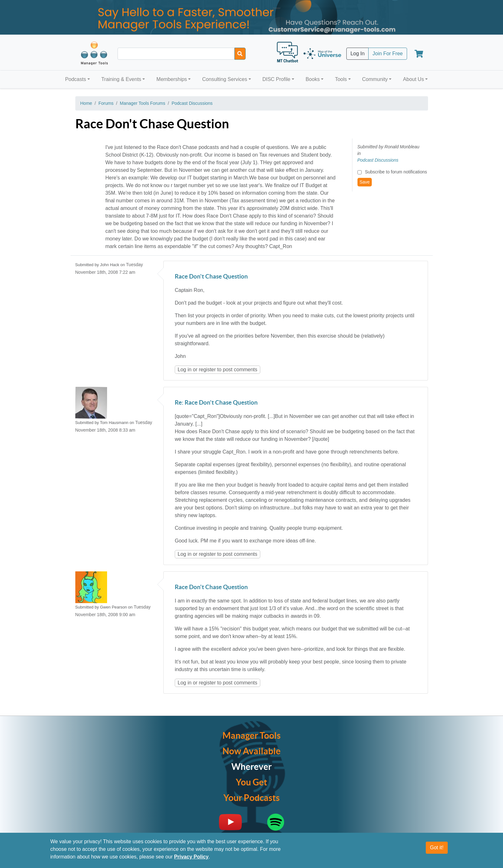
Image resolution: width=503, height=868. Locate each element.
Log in (185, 370)
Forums (106, 103)
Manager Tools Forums (143, 103)
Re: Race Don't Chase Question (216, 403)
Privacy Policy (191, 858)
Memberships (172, 79)
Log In (357, 54)
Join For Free (387, 54)
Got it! (437, 849)
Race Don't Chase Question (211, 277)
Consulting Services (224, 79)
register (207, 370)
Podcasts (76, 79)
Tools (341, 79)
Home (86, 103)
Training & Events (121, 79)
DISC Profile (276, 79)
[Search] (240, 54)
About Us (413, 79)
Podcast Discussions (192, 103)
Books (313, 79)
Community (375, 79)
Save (365, 182)
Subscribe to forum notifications (396, 172)
